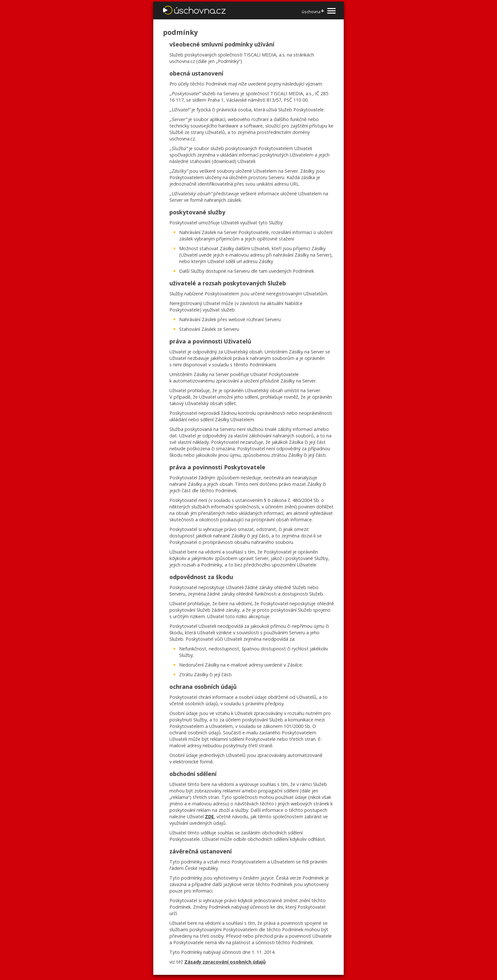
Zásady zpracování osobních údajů (225, 962)
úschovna (313, 11)
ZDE (209, 817)
